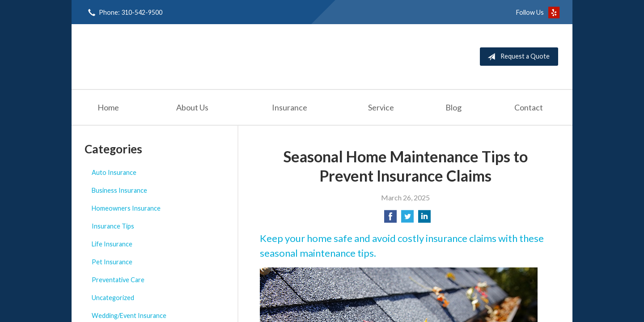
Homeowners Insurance (126, 208)
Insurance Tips (113, 226)
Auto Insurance (114, 172)
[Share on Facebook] (390, 219)
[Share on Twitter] (407, 219)
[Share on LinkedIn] (424, 219)
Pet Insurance (112, 262)
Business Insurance (119, 190)
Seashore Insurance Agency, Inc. (164, 57)
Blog (453, 107)
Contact (529, 107)
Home (108, 107)
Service (381, 107)
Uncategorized (113, 298)
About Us (192, 107)
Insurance (290, 107)
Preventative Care (118, 280)
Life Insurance (112, 244)
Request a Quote (517, 57)
